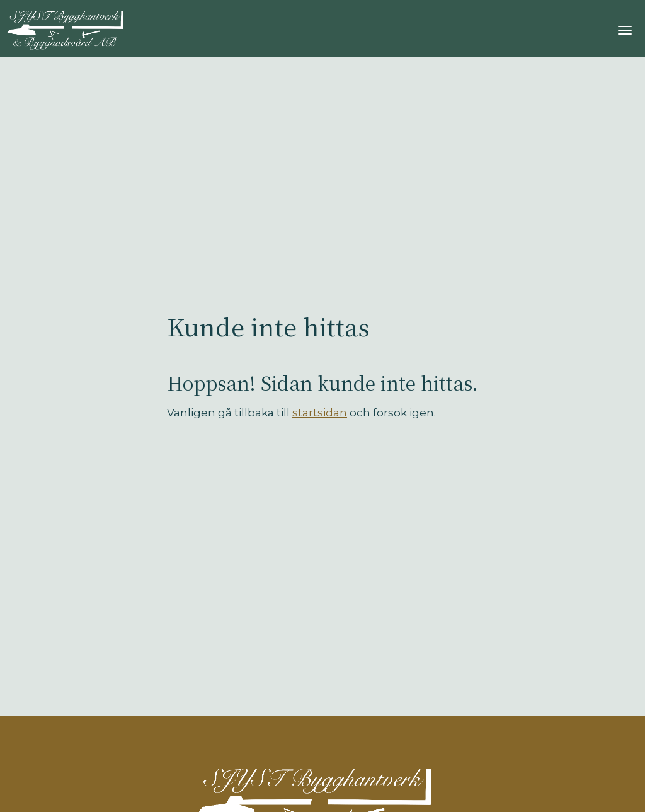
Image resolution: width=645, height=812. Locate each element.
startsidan (320, 413)
